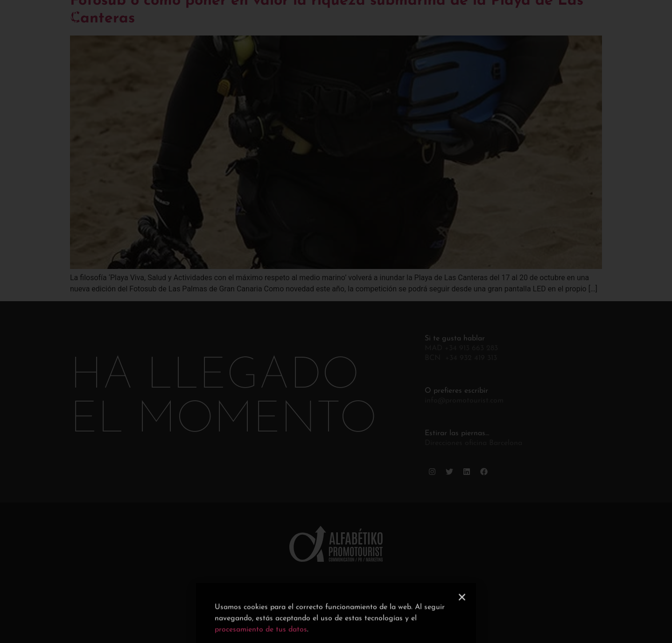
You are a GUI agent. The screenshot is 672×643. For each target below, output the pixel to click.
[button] (462, 625)
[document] (336, 321)
